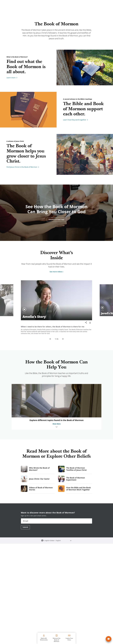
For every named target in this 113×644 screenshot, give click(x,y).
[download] (90, 322)
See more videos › (57, 272)
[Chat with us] (109, 639)
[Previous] (50, 339)
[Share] (86, 322)
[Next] (63, 339)
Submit (25, 527)
